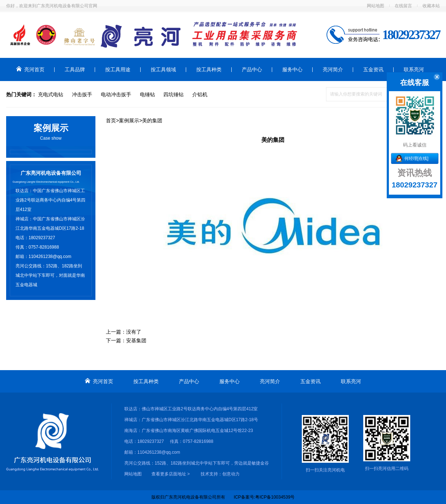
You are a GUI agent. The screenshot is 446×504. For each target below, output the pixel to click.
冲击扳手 (82, 94)
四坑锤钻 (173, 94)
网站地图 (376, 6)
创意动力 (231, 474)
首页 (111, 120)
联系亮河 (414, 69)
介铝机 (200, 94)
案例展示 (129, 120)
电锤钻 (147, 94)
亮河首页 (30, 69)
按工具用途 (118, 69)
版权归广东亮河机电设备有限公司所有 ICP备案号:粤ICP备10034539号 (223, 497)
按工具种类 (209, 69)
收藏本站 (431, 6)
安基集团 (136, 340)
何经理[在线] (417, 158)
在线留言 (403, 6)
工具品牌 (75, 69)
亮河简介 (333, 69)
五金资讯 (373, 69)
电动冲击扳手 (116, 94)
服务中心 (292, 69)
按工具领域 (163, 69)
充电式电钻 (51, 94)
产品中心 (252, 69)
